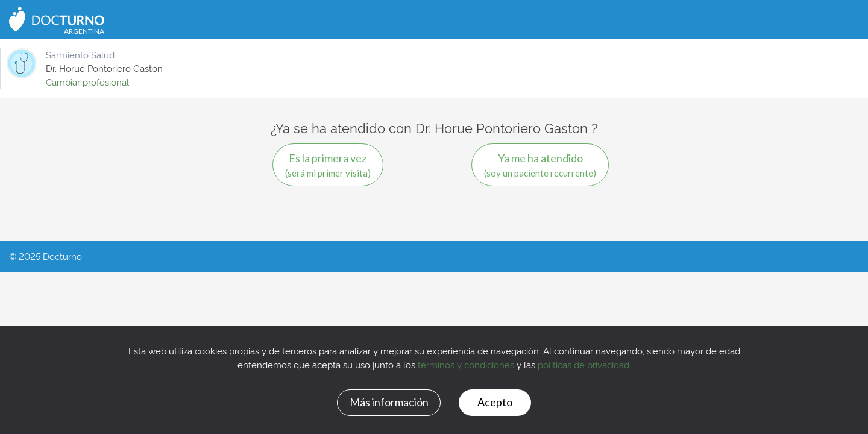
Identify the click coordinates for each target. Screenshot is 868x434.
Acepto (495, 402)
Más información (389, 402)
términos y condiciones (466, 364)
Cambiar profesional (87, 82)
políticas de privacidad (583, 364)
